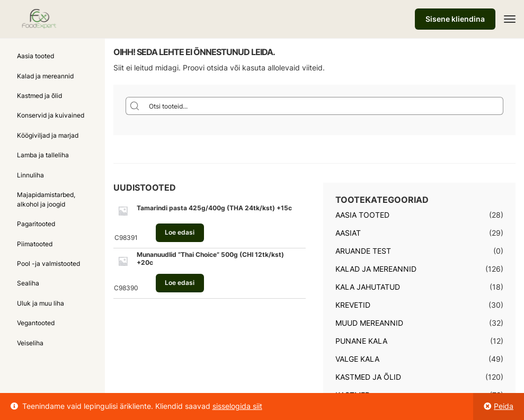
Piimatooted (35, 244)
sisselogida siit (237, 406)
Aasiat (348, 233)
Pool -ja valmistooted (48, 263)
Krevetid (353, 305)
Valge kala (357, 359)
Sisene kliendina (455, 19)
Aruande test (363, 251)
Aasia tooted (35, 56)
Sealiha (28, 283)
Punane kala (361, 341)
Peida (504, 406)
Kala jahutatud (368, 287)
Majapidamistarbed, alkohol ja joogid (46, 199)
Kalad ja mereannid (45, 76)
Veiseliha (30, 343)
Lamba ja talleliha (43, 155)
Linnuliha (30, 175)
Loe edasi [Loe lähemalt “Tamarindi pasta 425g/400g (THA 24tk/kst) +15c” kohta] (180, 232)
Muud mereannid (369, 323)
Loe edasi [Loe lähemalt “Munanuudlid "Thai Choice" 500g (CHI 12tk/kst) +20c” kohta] (180, 283)
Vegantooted (36, 323)
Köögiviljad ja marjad (48, 135)
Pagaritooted (36, 224)
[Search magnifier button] (135, 106)
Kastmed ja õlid (39, 96)
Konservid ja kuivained (51, 115)
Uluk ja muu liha (41, 303)
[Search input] (324, 106)
